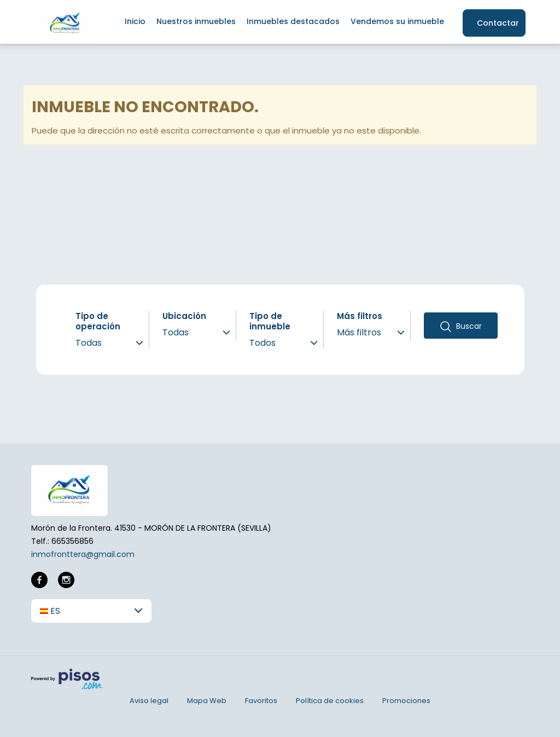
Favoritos (261, 701)
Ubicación (184, 316)
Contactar (498, 23)
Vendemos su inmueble (397, 21)
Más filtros (360, 316)
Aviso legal (149, 701)
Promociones (406, 701)
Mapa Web (207, 701)
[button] (91, 611)
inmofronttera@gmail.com (83, 554)
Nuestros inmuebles (196, 21)
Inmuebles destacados (293, 21)
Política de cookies (330, 701)
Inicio (135, 21)
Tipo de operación (98, 321)
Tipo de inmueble (270, 321)
